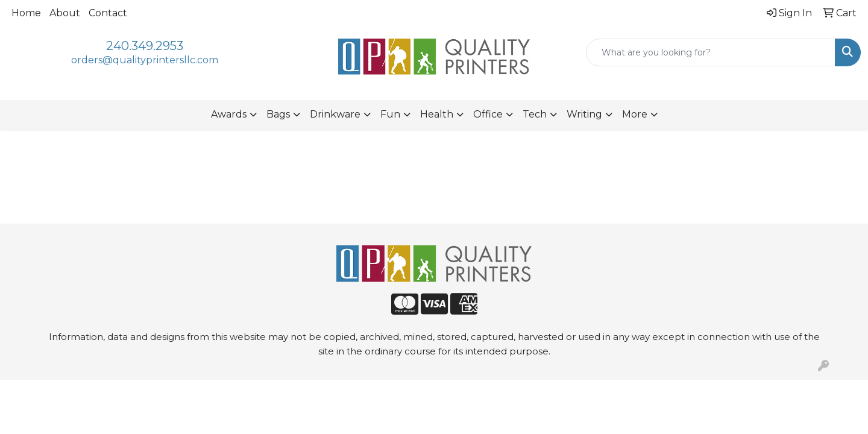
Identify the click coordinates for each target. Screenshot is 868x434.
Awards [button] (229, 114)
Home (26, 13)
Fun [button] (390, 114)
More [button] (635, 114)
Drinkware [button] (335, 114)
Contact (108, 13)
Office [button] (488, 114)
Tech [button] (535, 114)
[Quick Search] (711, 52)
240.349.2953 (145, 46)
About (65, 13)
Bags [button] (278, 114)
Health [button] (437, 114)
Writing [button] (584, 114)
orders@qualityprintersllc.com (145, 60)
